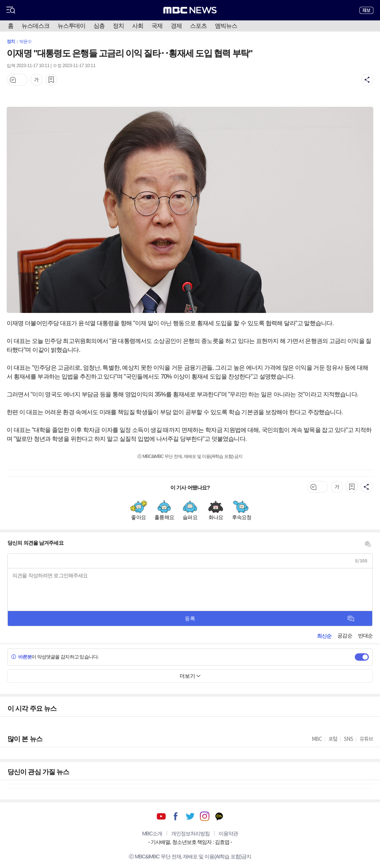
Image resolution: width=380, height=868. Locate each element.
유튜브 (161, 816)
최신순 (324, 636)
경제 (176, 26)
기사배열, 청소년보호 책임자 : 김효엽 (190, 842)
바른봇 (21, 657)
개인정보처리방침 (190, 834)
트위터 (190, 816)
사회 (138, 26)
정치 (118, 26)
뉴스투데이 (71, 26)
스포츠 (198, 26)
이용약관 (228, 834)
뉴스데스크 (35, 26)
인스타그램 (205, 816)
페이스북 (176, 816)
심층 (99, 26)
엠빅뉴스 (226, 26)
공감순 (345, 636)
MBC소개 (152, 834)
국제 (157, 26)
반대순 (365, 636)
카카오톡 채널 (219, 816)
